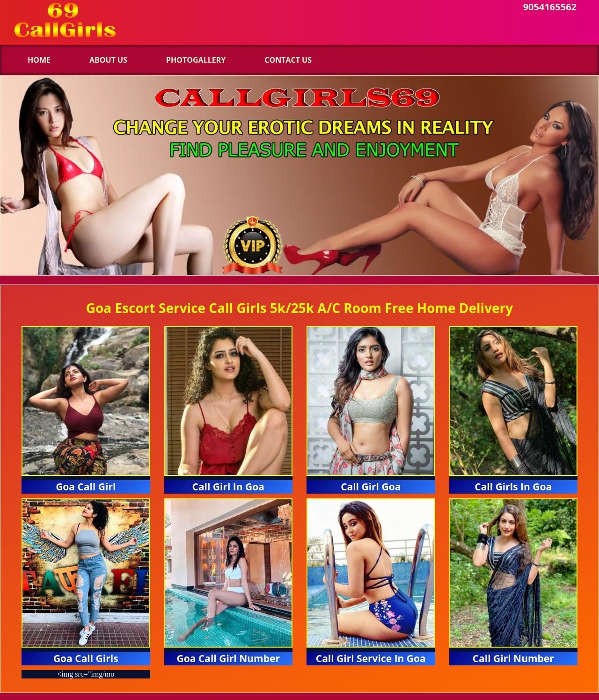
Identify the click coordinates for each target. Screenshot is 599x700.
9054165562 (550, 7)
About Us (108, 60)
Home (39, 60)
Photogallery (196, 60)
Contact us (288, 60)
